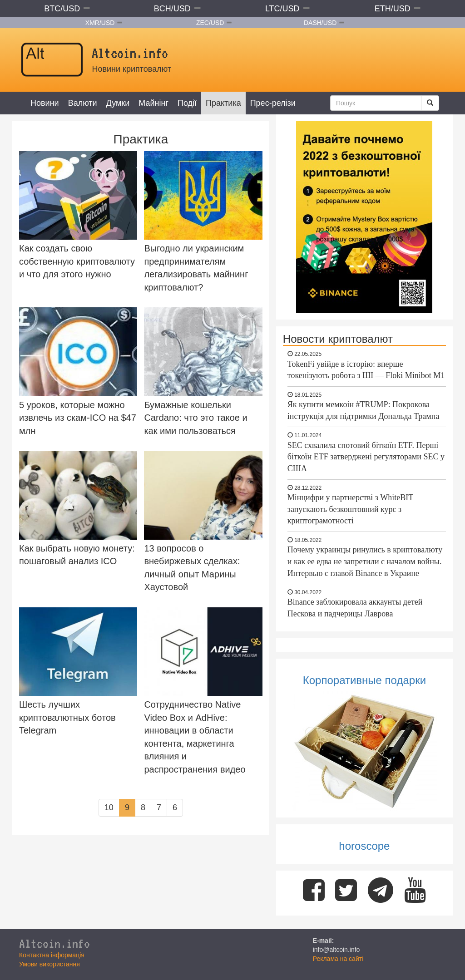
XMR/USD (100, 23)
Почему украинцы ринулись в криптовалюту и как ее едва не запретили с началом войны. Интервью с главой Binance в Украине (365, 561)
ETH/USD (393, 9)
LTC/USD (282, 9)
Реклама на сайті (338, 959)
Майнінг (153, 103)
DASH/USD (320, 23)
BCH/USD (172, 9)
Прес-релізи (273, 103)
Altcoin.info (54, 943)
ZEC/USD (210, 23)
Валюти (83, 103)
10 (109, 808)
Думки (118, 103)
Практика (223, 103)
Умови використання (49, 964)
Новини (45, 103)
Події (187, 103)
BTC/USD (62, 9)
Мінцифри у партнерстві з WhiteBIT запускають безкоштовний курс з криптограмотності (350, 509)
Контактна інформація (52, 955)
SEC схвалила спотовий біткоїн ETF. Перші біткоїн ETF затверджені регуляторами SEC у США (366, 457)
